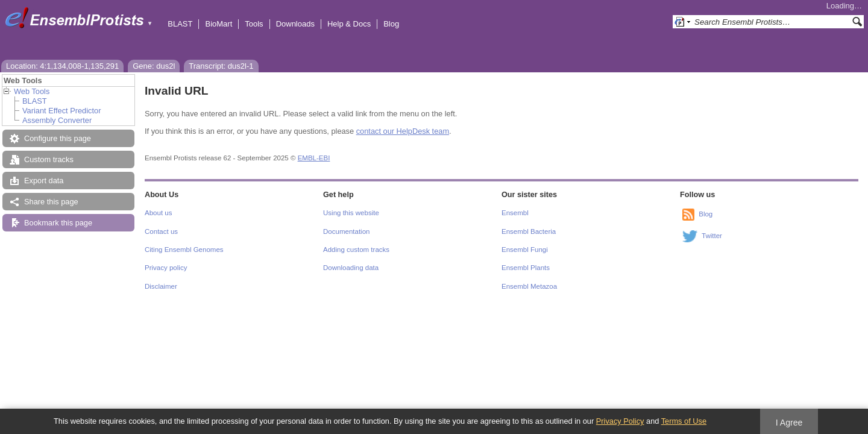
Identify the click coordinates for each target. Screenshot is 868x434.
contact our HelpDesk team (403, 131)
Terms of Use (684, 421)
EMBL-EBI (314, 158)
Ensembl (515, 213)
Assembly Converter (57, 120)
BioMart (219, 24)
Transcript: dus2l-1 (221, 66)
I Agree (789, 423)
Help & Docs (349, 24)
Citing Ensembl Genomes (184, 250)
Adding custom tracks (356, 250)
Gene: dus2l (154, 66)
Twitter (712, 236)
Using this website (351, 213)
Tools (254, 24)
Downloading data (351, 268)
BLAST (180, 24)
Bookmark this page (58, 223)
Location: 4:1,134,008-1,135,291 (62, 66)
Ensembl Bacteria (529, 231)
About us (158, 213)
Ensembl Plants (526, 268)
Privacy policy (166, 268)
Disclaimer (161, 286)
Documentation (346, 231)
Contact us (161, 231)
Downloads (295, 24)
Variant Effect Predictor (61, 111)
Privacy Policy (620, 421)
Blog (391, 24)
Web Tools (32, 91)
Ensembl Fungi (525, 250)
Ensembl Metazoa (529, 286)
